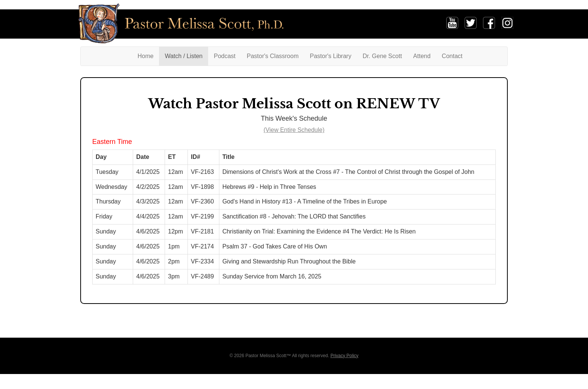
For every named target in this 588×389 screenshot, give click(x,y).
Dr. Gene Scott (382, 56)
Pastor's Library (331, 56)
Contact (452, 56)
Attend (422, 56)
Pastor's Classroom (273, 56)
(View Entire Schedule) (294, 130)
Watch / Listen (184, 56)
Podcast (225, 56)
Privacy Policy (344, 356)
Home (148, 56)
